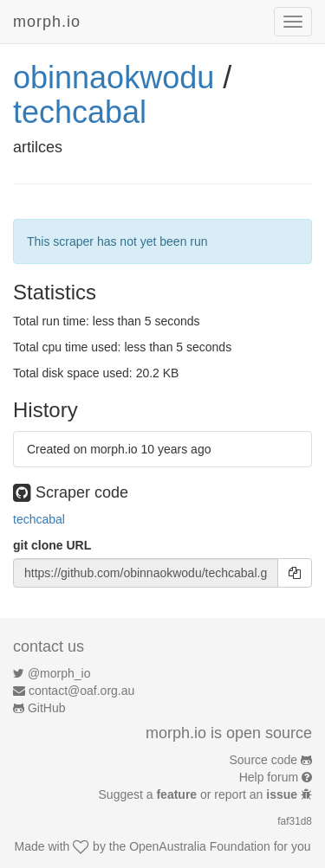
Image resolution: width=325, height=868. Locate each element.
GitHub (47, 708)
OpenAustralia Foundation (200, 846)
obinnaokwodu (114, 77)
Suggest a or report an (200, 794)
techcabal (80, 112)
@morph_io (59, 673)
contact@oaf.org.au (81, 691)
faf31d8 (295, 821)
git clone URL (52, 545)
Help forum (269, 777)
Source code (264, 760)
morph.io (47, 22)
